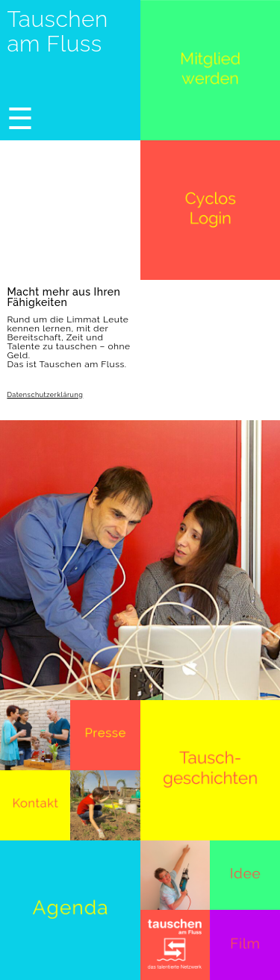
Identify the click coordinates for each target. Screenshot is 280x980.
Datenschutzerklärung (45, 395)
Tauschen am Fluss (57, 31)
